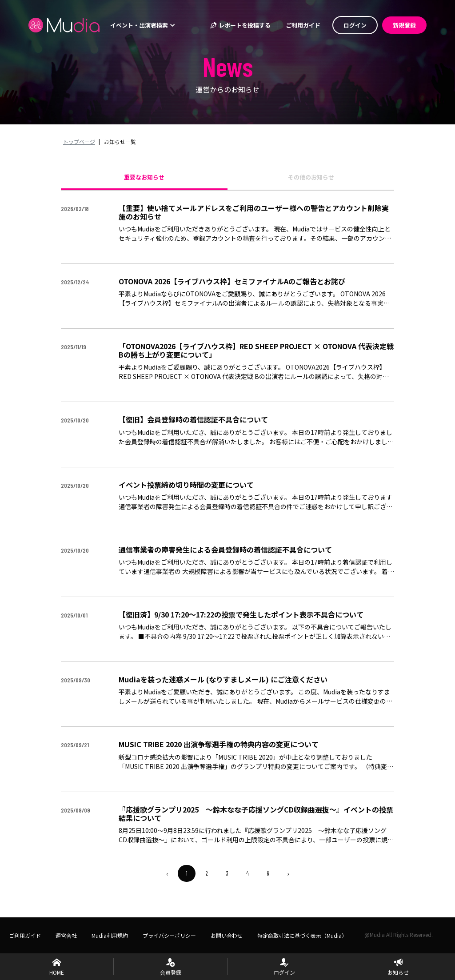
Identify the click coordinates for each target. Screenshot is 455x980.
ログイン (355, 25)
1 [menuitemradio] (187, 873)
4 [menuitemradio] (247, 873)
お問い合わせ (227, 935)
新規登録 (404, 25)
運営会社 (66, 935)
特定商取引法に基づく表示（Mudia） (302, 935)
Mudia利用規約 (110, 935)
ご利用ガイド (303, 25)
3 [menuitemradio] (227, 873)
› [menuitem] (288, 873)
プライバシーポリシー (169, 935)
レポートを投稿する (240, 25)
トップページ (79, 141)
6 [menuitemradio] (268, 873)
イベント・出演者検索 (143, 25)
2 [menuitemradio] (207, 873)
